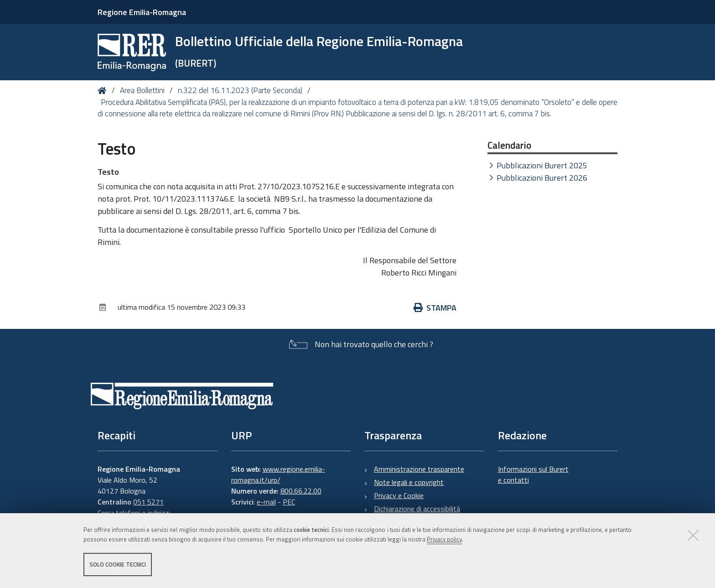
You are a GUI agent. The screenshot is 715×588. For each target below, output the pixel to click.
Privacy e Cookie (399, 495)
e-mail (266, 502)
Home (104, 91)
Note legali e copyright (409, 482)
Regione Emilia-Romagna (142, 12)
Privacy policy (444, 539)
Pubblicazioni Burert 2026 (542, 178)
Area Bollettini (142, 90)
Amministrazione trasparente (419, 469)
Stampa (435, 308)
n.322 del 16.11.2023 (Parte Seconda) (240, 90)
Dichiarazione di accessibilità (417, 509)
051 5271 (148, 502)
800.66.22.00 (301, 491)
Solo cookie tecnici (118, 564)
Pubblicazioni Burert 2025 (542, 165)
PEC (289, 502)
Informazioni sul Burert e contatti (533, 474)
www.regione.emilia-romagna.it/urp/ (278, 474)
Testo (108, 172)
